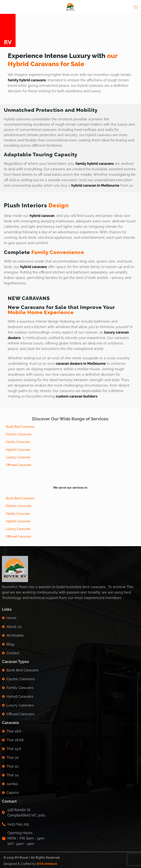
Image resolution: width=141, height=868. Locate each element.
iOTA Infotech (47, 864)
